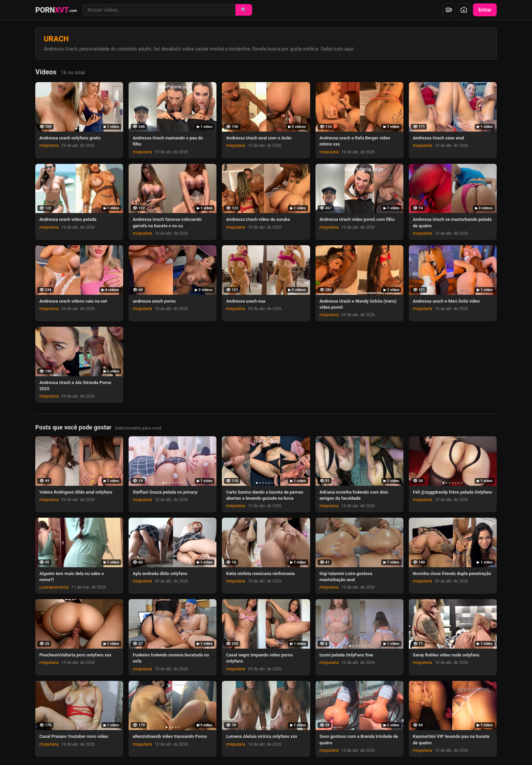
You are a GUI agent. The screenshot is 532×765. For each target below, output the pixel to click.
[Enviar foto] (464, 10)
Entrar (485, 10)
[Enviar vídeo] (449, 10)
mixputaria (49, 146)
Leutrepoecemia (54, 587)
